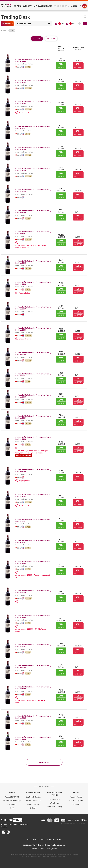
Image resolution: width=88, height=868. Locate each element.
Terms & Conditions (38, 849)
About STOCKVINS (12, 797)
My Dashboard (55, 799)
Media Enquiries (55, 839)
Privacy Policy (52, 849)
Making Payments (33, 804)
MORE (75, 6)
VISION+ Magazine (76, 800)
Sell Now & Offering (55, 806)
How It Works (12, 804)
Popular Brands (76, 797)
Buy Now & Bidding (33, 797)
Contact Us (76, 804)
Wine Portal (61, 6)
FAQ (12, 808)
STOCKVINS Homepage (12, 800)
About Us (44, 839)
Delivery (33, 808)
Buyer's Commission (33, 800)
